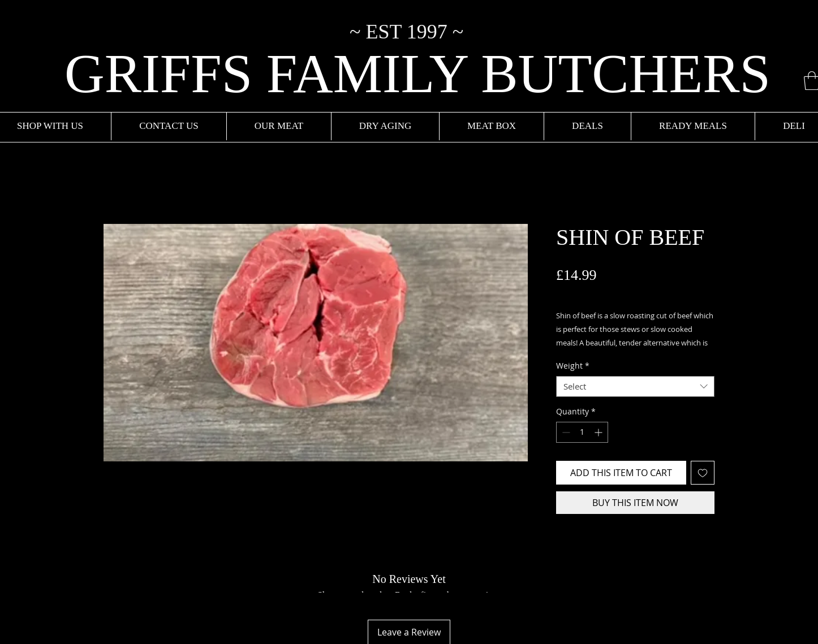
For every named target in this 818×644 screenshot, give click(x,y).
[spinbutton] (582, 432)
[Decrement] (565, 432)
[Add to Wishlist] (703, 473)
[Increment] (599, 432)
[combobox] (635, 387)
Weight (573, 366)
